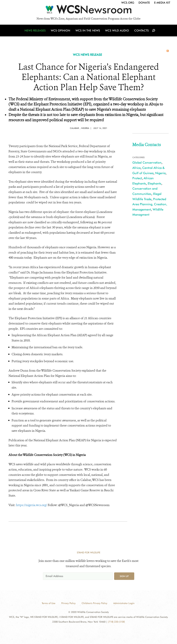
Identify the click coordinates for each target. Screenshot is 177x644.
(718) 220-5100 (116, 622)
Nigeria (160, 173)
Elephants (155, 183)
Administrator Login (124, 603)
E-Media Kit (162, 3)
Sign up (124, 576)
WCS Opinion (61, 31)
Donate (144, 3)
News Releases (36, 31)
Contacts (141, 31)
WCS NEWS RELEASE (87, 55)
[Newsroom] (88, 11)
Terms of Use (49, 603)
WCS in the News (88, 31)
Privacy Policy (68, 603)
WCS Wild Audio (117, 31)
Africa (136, 168)
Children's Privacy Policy (94, 603)
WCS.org (128, 3)
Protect (137, 178)
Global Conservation (147, 162)
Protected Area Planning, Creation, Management (150, 204)
